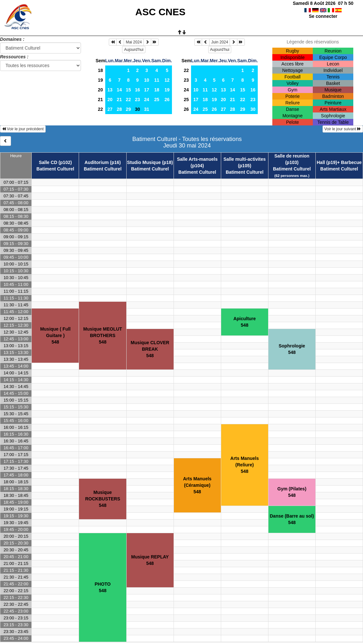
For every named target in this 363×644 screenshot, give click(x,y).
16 (138, 90)
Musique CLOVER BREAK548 (150, 349)
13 (110, 90)
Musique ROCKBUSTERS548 (103, 499)
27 (110, 109)
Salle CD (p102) (55, 162)
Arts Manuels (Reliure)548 (244, 465)
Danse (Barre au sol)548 (292, 519)
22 (129, 100)
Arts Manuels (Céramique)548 (197, 485)
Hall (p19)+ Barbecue (339, 162)
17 (147, 90)
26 (167, 100)
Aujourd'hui (134, 50)
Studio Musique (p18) (150, 162)
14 (119, 90)
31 (147, 109)
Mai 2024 (134, 42)
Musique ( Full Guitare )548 (55, 335)
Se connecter (323, 16)
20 (100, 90)
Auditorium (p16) (103, 162)
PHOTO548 (103, 587)
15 (129, 90)
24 (147, 100)
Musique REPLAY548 (150, 560)
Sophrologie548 (292, 349)
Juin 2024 (220, 42)
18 (100, 70)
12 (167, 80)
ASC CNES (160, 12)
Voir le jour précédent (23, 129)
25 (157, 100)
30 (253, 109)
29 (129, 109)
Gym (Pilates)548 (292, 492)
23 (138, 100)
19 (100, 80)
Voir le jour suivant (343, 129)
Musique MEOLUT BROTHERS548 (103, 335)
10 (147, 80)
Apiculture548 (245, 322)
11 (157, 80)
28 (119, 109)
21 (100, 100)
